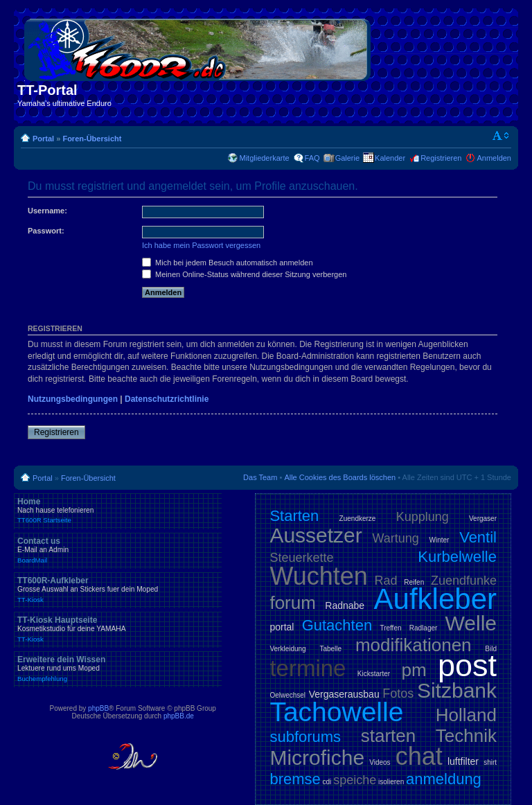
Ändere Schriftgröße (501, 136)
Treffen (390, 628)
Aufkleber (435, 599)
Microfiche (317, 758)
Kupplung (423, 517)
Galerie (347, 158)
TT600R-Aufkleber (118, 590)
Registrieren (441, 158)
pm (414, 670)
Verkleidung (287, 649)
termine (308, 668)
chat (419, 756)
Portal (43, 139)
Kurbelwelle (457, 557)
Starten (294, 516)
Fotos (398, 693)
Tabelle (330, 649)
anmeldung (444, 779)
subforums (305, 737)
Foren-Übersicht (92, 139)
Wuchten (318, 576)
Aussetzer (316, 535)
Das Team (260, 477)
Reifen (414, 582)
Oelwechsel (287, 695)
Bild (491, 649)
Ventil (478, 537)
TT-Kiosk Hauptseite (118, 629)
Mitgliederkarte (264, 158)
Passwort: (46, 231)
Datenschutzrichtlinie (167, 399)
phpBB (98, 708)
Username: (47, 211)
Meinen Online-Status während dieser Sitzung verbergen (244, 274)
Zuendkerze (358, 519)
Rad (386, 581)
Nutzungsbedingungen (73, 399)
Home (118, 511)
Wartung (396, 538)
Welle (471, 623)
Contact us (118, 550)
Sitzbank (457, 690)
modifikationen (414, 645)
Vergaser (483, 519)
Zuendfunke (464, 581)
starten (389, 736)
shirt (490, 762)
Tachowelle (336, 712)
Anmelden (494, 158)
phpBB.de (179, 716)
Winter (440, 540)
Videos (380, 762)
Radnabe (345, 605)
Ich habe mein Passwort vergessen (201, 245)
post (467, 665)
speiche (355, 780)
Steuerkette (301, 558)
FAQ (312, 158)
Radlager (424, 628)
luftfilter (463, 761)
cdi (327, 782)
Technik (466, 736)
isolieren (391, 782)
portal (282, 627)
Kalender (390, 158)
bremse (295, 779)
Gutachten (337, 625)
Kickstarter (374, 674)
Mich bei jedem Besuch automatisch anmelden (228, 263)
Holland (466, 715)
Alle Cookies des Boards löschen (340, 477)
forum (292, 603)
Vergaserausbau (344, 694)
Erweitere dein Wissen (118, 669)
